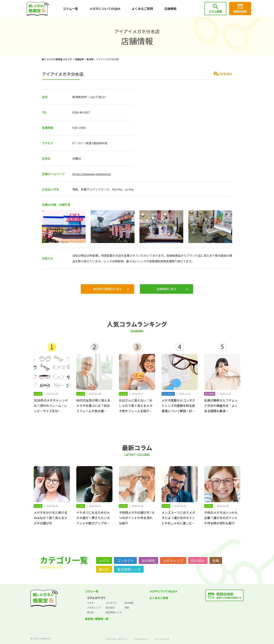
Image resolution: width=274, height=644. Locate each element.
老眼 (216, 560)
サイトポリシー (142, 639)
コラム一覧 (70, 9)
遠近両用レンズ (129, 569)
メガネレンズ (173, 560)
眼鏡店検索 (240, 11)
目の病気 (148, 560)
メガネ (104, 560)
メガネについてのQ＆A (163, 591)
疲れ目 (104, 569)
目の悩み (198, 560)
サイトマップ (162, 639)
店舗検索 (170, 9)
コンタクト (125, 560)
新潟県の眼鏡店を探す (108, 289)
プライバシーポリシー (116, 639)
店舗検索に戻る (167, 289)
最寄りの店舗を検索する (229, 595)
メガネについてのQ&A (105, 9)
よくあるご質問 (142, 9)
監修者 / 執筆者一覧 (97, 619)
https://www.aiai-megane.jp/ (92, 174)
